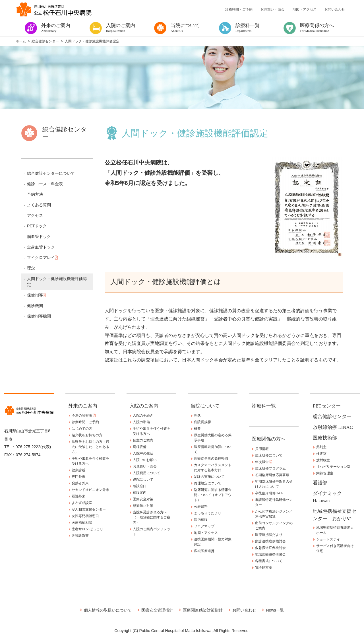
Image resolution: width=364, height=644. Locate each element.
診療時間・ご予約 (239, 9)
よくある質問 (39, 205)
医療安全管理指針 (157, 610)
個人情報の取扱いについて (108, 610)
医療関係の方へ (269, 439)
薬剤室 (321, 447)
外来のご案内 (83, 406)
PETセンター (327, 406)
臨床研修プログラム (270, 468)
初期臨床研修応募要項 (272, 475)
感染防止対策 (143, 506)
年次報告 (264, 462)
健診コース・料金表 (45, 184)
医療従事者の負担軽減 (211, 458)
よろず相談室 (82, 503)
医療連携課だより (269, 535)
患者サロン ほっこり (87, 529)
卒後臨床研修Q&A (269, 493)
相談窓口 (140, 486)
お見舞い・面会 (272, 9)
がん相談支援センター (89, 509)
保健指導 (37, 295)
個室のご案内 (143, 440)
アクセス (35, 215)
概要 (197, 429)
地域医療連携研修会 (270, 554)
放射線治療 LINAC (333, 427)
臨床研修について (269, 455)
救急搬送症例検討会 (270, 548)
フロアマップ (204, 526)
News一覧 (275, 610)
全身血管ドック (41, 247)
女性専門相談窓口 (85, 516)
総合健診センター (332, 416)
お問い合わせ (335, 9)
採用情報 (262, 449)
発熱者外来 (80, 483)
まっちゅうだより (208, 513)
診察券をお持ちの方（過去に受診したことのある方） (90, 447)
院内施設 (201, 520)
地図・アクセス (305, 9)
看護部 (320, 483)
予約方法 (35, 194)
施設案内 (140, 493)
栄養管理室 (325, 473)
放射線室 (323, 460)
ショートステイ (328, 539)
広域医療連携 (204, 551)
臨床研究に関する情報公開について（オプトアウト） (213, 495)
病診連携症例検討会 (270, 541)
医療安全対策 (143, 499)
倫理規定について (208, 483)
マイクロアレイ (43, 258)
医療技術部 (325, 438)
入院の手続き (143, 415)
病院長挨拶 (202, 422)
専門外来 (78, 477)
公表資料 (201, 507)
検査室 (321, 454)
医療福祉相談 (82, 522)
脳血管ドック (39, 236)
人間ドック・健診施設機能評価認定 (57, 282)
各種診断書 (80, 536)
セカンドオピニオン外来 (90, 490)
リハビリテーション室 (333, 467)
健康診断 (78, 470)
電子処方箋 (264, 567)
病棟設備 (140, 447)
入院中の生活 (143, 453)
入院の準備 (141, 422)
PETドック (37, 226)
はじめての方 (82, 429)
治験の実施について (209, 477)
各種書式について (269, 561)
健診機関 (35, 306)
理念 (31, 268)
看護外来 (78, 496)
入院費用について (146, 473)
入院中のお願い (145, 460)
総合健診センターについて (51, 173)
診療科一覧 (264, 406)
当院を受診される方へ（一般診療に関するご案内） (152, 517)
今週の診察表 (84, 415)
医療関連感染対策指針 (203, 610)
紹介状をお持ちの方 (87, 435)
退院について (143, 480)
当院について (205, 406)
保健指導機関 (39, 316)
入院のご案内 (144, 406)
